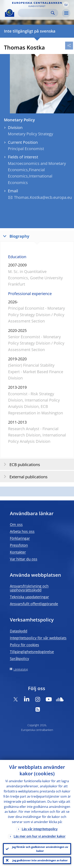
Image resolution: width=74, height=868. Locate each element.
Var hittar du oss (24, 559)
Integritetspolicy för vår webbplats (38, 638)
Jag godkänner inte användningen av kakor (40, 860)
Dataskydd (19, 631)
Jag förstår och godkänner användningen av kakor (40, 849)
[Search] (35, 13)
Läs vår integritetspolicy (40, 829)
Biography (15, 236)
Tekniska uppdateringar (29, 597)
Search (53, 13)
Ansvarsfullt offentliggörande (34, 604)
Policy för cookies (24, 645)
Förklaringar (20, 538)
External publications (24, 477)
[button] (66, 5)
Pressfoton (19, 545)
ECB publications (21, 464)
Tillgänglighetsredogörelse (32, 652)
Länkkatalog (21, 669)
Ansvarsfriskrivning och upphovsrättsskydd (29, 588)
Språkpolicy (19, 659)
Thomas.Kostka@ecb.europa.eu (43, 197)
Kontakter (18, 552)
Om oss (16, 524)
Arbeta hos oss (22, 531)
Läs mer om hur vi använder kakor (40, 836)
